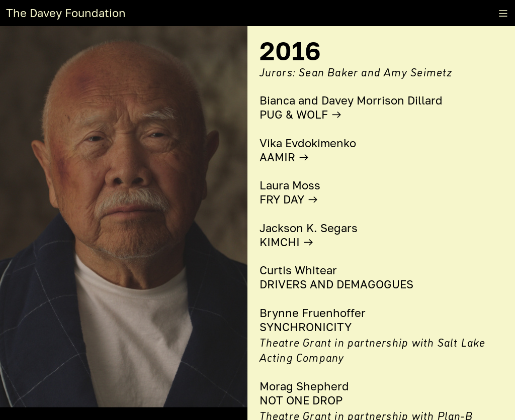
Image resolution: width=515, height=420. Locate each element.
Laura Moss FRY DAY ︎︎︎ (290, 192)
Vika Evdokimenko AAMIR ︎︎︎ (308, 150)
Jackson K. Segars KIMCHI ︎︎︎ (309, 235)
